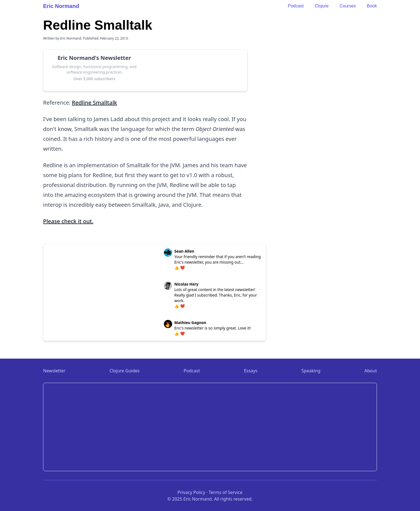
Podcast (296, 6)
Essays (251, 371)
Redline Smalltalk (94, 103)
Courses (348, 6)
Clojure (322, 6)
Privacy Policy (191, 492)
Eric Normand (61, 6)
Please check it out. (68, 221)
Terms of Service (226, 492)
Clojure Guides (125, 371)
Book (372, 6)
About (371, 371)
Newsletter (54, 371)
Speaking (311, 371)
